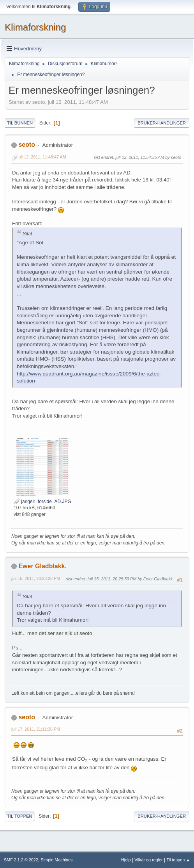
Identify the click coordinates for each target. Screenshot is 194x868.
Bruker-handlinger (162, 123)
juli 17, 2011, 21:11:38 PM (36, 729)
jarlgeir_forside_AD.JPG (42, 502)
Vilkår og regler (148, 860)
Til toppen (19, 816)
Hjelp (126, 860)
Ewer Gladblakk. (42, 566)
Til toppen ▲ (178, 860)
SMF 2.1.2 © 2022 (21, 860)
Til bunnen (20, 123)
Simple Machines (56, 860)
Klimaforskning (35, 27)
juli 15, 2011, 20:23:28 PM (36, 578)
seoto (27, 145)
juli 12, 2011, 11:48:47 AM (42, 157)
